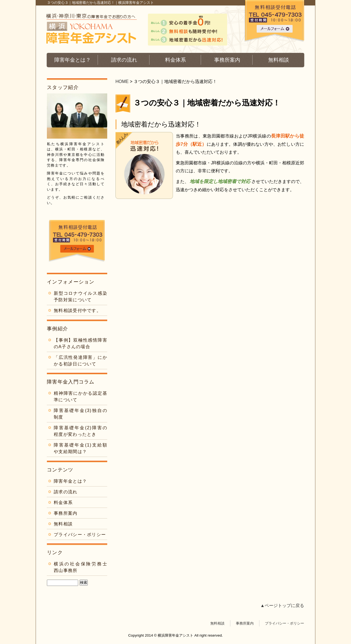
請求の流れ (124, 60)
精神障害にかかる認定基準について (80, 397)
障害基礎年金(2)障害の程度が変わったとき (80, 431)
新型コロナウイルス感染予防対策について (80, 297)
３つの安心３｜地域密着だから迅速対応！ (207, 103)
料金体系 (175, 60)
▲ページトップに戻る (282, 606)
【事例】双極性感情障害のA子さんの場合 (80, 343)
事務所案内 (227, 60)
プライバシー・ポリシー (80, 535)
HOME (122, 81)
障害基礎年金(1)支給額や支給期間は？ (80, 448)
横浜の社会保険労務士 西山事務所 (80, 567)
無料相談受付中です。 (77, 310)
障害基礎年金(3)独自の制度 (80, 414)
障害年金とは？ (73, 60)
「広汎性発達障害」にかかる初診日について (80, 361)
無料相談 (279, 60)
